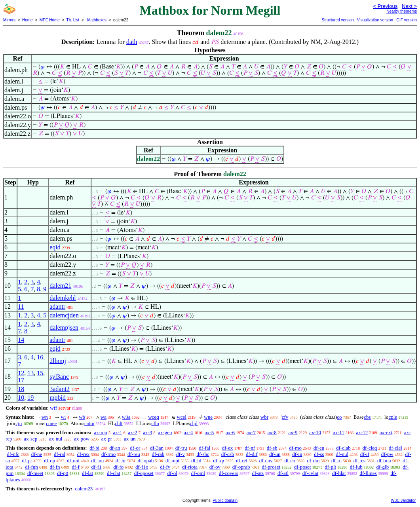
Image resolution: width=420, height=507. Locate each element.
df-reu (134, 454)
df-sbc (203, 454)
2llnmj (58, 361)
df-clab (343, 448)
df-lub (356, 467)
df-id (196, 460)
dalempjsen (64, 328)
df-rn (336, 460)
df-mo (295, 448)
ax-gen (165, 432)
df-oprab (241, 467)
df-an (115, 448)
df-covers (229, 473)
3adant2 (60, 389)
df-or (135, 448)
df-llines (368, 473)
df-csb (228, 454)
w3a (126, 417)
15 (40, 373)
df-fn (55, 467)
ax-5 (209, 432)
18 (21, 389)
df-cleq (370, 448)
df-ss (319, 454)
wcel (181, 417)
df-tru (181, 448)
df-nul (342, 454)
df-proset (271, 467)
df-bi (94, 448)
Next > (409, 6)
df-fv (165, 467)
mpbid (58, 398)
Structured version (337, 20)
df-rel (242, 460)
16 (40, 357)
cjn (19, 423)
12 (21, 373)
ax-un (130, 439)
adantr (57, 307)
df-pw (387, 454)
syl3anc (59, 377)
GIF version (407, 20)
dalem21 (60, 286)
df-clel (395, 448)
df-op (49, 460)
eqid (55, 247)
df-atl (283, 473)
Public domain (225, 500)
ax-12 (362, 432)
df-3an (157, 448)
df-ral (60, 454)
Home (28, 20)
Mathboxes (96, 20)
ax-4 (188, 432)
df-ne (37, 454)
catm (89, 423)
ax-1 (118, 432)
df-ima (384, 460)
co (339, 417)
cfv (285, 417)
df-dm (314, 460)
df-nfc (13, 454)
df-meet (35, 473)
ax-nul (56, 439)
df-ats (258, 473)
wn (45, 417)
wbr (264, 417)
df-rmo (108, 454)
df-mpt (172, 460)
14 (21, 340)
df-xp (219, 460)
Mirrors (9, 20)
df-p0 (63, 473)
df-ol (172, 473)
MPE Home (50, 20)
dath (132, 42)
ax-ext (386, 432)
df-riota (190, 467)
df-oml (198, 473)
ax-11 (339, 432)
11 (21, 307)
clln (155, 423)
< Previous (385, 6)
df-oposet (144, 473)
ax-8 (272, 432)
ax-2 (132, 432)
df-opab (146, 460)
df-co (290, 460)
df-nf (250, 448)
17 (21, 380)
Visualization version (375, 20)
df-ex (227, 448)
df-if (365, 454)
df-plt (330, 467)
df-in (297, 454)
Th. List (73, 20)
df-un (275, 454)
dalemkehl (63, 298)
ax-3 (147, 432)
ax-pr (107, 439)
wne (208, 417)
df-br (121, 460)
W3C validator (403, 500)
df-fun (31, 467)
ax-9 (293, 432)
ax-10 (315, 432)
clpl (194, 423)
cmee (51, 423)
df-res (359, 460)
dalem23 (84, 489)
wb (82, 417)
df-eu (319, 448)
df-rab (158, 454)
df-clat (114, 473)
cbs (367, 417)
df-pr (27, 460)
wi (63, 417)
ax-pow (82, 439)
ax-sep (30, 439)
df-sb (272, 448)
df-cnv (266, 460)
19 (30, 398)
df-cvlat (310, 473)
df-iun (98, 460)
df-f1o (142, 467)
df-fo (118, 467)
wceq (153, 417)
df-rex (84, 454)
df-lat (87, 473)
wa (104, 417)
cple (393, 417)
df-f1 (97, 467)
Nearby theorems (402, 11)
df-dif (252, 454)
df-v (181, 454)
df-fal (204, 448)
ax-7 (251, 432)
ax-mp (101, 432)
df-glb (382, 467)
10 (21, 398)
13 (30, 373)
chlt (119, 423)
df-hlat (339, 473)
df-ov (215, 467)
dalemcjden (64, 315)
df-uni (73, 460)
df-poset (303, 467)
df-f (76, 467)
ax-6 (230, 432)
